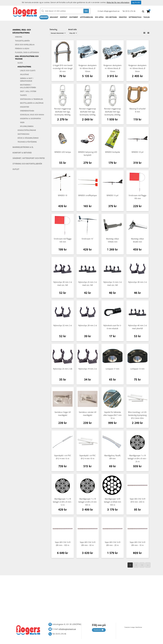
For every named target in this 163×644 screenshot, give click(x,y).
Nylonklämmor (27, 126)
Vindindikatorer (27, 111)
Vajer (22, 123)
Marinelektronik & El (23, 147)
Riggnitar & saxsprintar (30, 119)
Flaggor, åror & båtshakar (27, 52)
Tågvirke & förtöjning (27, 142)
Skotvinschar (23, 134)
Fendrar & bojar (22, 49)
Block (20, 63)
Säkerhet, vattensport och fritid (29, 158)
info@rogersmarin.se (111, 11)
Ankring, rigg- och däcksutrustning (22, 31)
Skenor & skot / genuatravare (27, 80)
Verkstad (123, 17)
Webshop (44, 17)
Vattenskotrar (135, 17)
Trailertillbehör (22, 41)
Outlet (16, 169)
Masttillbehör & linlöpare (32, 103)
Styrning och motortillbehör (27, 164)
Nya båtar (99, 17)
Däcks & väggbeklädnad (28, 138)
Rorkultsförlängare (27, 130)
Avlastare (24, 75)
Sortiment (74, 17)
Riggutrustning (24, 67)
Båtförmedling (87, 17)
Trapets (23, 95)
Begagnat (54, 17)
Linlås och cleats (28, 71)
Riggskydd (25, 107)
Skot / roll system (28, 91)
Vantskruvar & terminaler (31, 99)
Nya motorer (111, 17)
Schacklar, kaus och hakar (32, 115)
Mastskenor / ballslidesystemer (28, 86)
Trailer (147, 17)
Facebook (99, 630)
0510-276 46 (130, 11)
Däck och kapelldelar (25, 45)
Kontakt (64, 17)
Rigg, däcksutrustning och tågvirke (27, 58)
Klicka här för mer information (118, 3)
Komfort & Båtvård (22, 153)
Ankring (19, 37)
